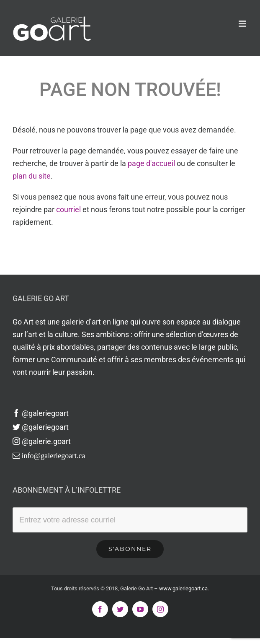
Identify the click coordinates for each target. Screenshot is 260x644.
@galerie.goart (42, 441)
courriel (68, 209)
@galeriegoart (41, 413)
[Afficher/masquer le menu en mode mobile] (243, 24)
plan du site (32, 176)
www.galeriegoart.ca (183, 588)
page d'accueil (151, 163)
